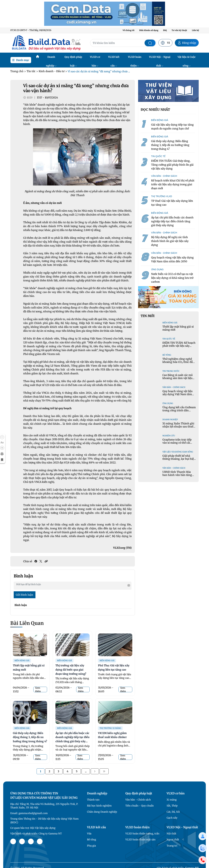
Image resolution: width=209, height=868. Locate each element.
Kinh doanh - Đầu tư (52, 71)
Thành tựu (93, 800)
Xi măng (172, 800)
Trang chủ (17, 71)
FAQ (165, 30)
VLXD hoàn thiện (135, 58)
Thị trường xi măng (110, 728)
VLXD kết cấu (114, 58)
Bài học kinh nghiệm (99, 806)
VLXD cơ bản (95, 58)
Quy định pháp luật (73, 58)
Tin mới (148, 316)
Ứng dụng (168, 403)
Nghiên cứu (169, 436)
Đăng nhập (187, 43)
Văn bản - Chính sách (174, 387)
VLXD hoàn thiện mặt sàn (140, 840)
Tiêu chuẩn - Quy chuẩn (140, 806)
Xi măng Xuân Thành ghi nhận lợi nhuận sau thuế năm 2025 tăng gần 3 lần (178, 426)
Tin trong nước (171, 371)
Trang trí (172, 846)
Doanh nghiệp (51, 58)
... (86, 771)
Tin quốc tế (169, 339)
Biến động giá (22, 660)
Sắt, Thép (172, 806)
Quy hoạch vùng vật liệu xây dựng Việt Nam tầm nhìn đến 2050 (177, 394)
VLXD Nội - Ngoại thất (160, 58)
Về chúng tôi (129, 30)
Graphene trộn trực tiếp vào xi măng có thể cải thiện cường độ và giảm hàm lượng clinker (177, 444)
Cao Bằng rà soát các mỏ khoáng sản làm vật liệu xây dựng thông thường (177, 378)
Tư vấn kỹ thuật (179, 30)
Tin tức (31, 71)
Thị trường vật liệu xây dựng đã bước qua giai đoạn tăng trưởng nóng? (71, 670)
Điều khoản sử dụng (149, 30)
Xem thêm (38, 689)
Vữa (89, 834)
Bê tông (167, 355)
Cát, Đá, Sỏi (173, 812)
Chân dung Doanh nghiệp (102, 812)
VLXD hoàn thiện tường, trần (142, 834)
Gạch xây (172, 818)
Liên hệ (195, 30)
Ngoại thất (173, 840)
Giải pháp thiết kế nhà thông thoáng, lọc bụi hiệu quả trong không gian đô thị (179, 460)
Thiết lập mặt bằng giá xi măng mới (178, 328)
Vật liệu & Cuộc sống (187, 58)
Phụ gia (91, 846)
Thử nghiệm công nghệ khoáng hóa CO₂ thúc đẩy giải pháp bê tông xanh (178, 362)
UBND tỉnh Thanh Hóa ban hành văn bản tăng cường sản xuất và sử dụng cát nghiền (179, 477)
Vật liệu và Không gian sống (178, 452)
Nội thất (171, 834)
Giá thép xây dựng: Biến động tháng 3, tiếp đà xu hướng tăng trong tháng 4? (30, 737)
